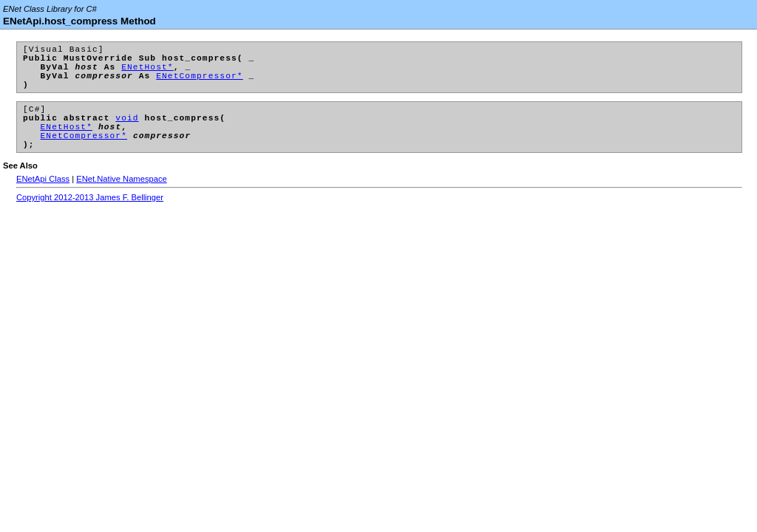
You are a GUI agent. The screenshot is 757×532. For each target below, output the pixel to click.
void (127, 133)
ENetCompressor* (200, 84)
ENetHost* (147, 73)
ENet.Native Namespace (122, 201)
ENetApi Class (43, 201)
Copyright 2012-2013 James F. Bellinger (90, 219)
